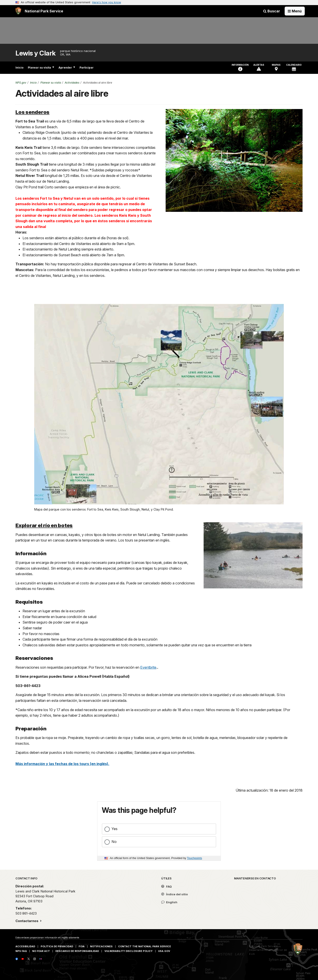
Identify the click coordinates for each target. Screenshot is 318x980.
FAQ (167, 886)
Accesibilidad (25, 946)
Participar (87, 68)
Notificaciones (101, 946)
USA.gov (164, 951)
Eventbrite (148, 667)
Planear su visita (41, 68)
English (169, 902)
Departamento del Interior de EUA (268, 952)
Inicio (19, 68)
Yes (115, 829)
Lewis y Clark (36, 53)
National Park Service (263, 946)
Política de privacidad (57, 946)
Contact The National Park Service (145, 946)
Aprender (67, 68)
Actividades (72, 83)
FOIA (82, 946)
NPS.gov (21, 83)
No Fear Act (41, 951)
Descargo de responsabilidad (77, 951)
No (114, 842)
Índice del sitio (174, 894)
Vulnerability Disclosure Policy (129, 951)
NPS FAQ (21, 951)
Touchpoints (195, 858)
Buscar (272, 11)
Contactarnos (27, 921)
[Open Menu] (295, 11)
